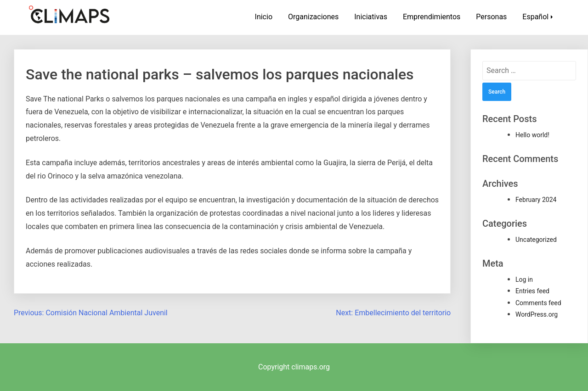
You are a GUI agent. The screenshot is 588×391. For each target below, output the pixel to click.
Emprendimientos (432, 17)
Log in (524, 279)
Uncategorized (536, 240)
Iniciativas (371, 17)
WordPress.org (537, 314)
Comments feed (538, 303)
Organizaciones (313, 17)
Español (535, 17)
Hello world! (532, 135)
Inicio (264, 17)
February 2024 (536, 200)
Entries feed (532, 291)
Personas (491, 17)
